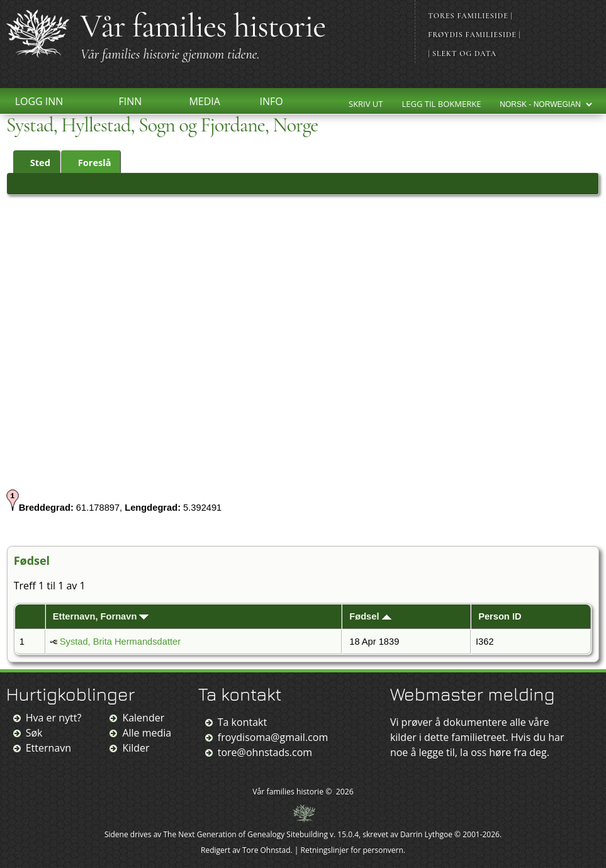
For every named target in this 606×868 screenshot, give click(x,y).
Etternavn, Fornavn (101, 616)
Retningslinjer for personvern (352, 850)
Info (271, 101)
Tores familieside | (470, 16)
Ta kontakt (242, 722)
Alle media (147, 733)
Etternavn (48, 748)
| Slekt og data (462, 53)
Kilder (136, 748)
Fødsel (370, 616)
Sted (35, 162)
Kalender (143, 718)
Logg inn (39, 101)
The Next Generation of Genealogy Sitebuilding (245, 834)
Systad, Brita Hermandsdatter (120, 642)
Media (204, 101)
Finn (130, 101)
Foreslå (89, 162)
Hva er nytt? (54, 718)
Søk (34, 733)
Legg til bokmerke (442, 104)
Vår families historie (203, 26)
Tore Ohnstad (267, 850)
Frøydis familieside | (474, 35)
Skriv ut (366, 104)
